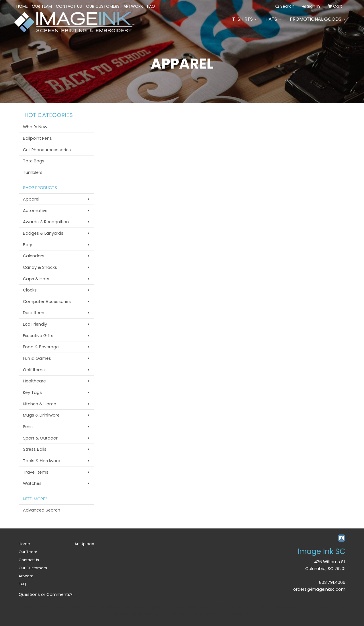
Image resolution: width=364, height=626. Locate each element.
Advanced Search (42, 510)
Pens (28, 427)
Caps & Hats (36, 279)
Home (22, 6)
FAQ (151, 6)
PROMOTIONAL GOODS (318, 23)
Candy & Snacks (40, 267)
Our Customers (103, 6)
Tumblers (33, 172)
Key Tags (32, 392)
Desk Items (34, 313)
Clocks (30, 290)
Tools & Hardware (42, 461)
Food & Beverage (41, 347)
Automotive (35, 211)
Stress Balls (35, 449)
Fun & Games (37, 358)
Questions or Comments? (46, 594)
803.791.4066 (332, 582)
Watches (32, 483)
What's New (35, 127)
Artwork (133, 6)
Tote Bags (34, 161)
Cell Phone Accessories (47, 150)
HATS (273, 23)
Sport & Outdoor (40, 438)
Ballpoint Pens (37, 138)
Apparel (31, 199)
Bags (28, 245)
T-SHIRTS (244, 23)
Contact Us (69, 6)
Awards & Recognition (46, 222)
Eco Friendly (35, 324)
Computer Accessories (47, 302)
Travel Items (36, 472)
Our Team (42, 6)
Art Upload (84, 544)
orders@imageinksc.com (319, 589)
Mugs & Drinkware (41, 415)
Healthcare (34, 381)
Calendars (34, 256)
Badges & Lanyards (43, 233)
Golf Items (34, 370)
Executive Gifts (38, 336)
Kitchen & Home (40, 404)
